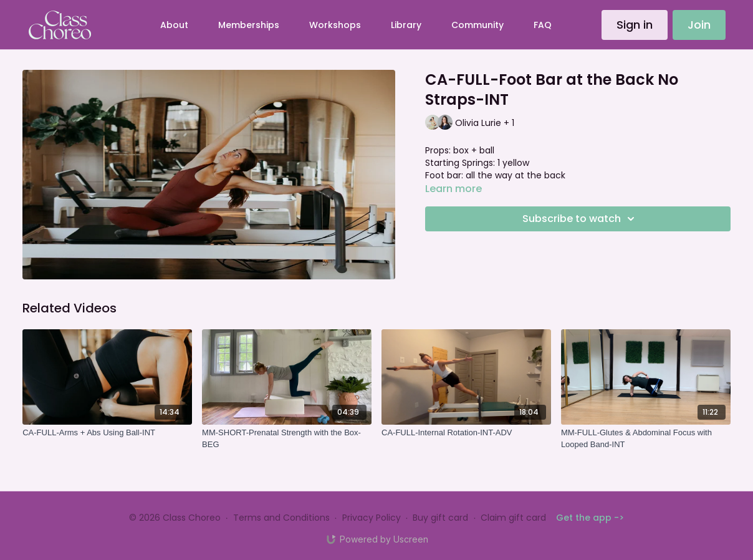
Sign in (635, 25)
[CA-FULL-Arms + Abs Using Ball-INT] (107, 433)
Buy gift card (440, 518)
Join (699, 25)
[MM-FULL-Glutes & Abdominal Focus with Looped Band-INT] (646, 439)
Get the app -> (590, 518)
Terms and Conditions (281, 518)
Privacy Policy (372, 518)
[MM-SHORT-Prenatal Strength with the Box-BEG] (287, 439)
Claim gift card (513, 518)
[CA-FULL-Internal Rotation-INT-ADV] (466, 433)
